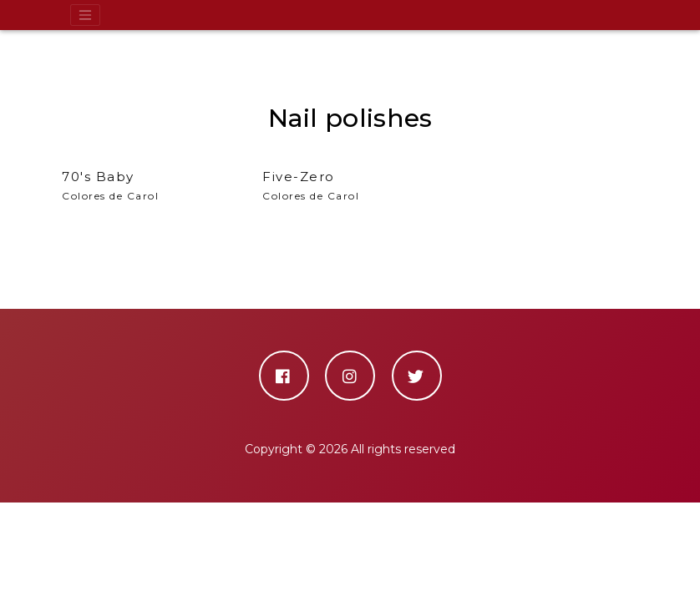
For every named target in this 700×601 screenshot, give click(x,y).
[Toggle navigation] (85, 15)
